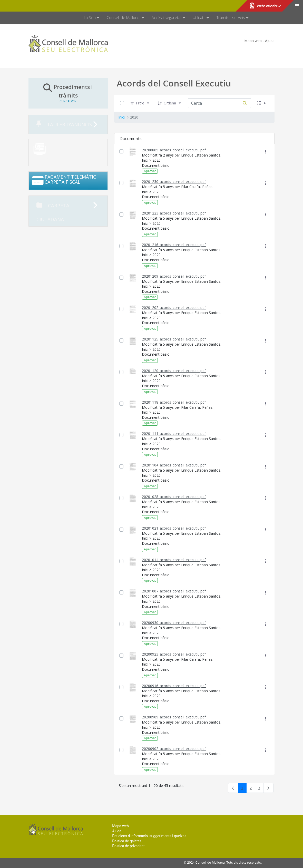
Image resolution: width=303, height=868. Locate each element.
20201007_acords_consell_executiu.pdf (174, 591)
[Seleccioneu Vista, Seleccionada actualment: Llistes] (262, 103)
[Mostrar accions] (265, 152)
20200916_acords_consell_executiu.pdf (174, 686)
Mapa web (253, 41)
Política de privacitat (128, 846)
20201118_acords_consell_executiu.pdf (174, 402)
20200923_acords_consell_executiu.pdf (174, 654)
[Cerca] (245, 103)
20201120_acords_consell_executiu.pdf (174, 371)
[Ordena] (170, 103)
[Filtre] (140, 103)
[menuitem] (91, 18)
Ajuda (270, 41)
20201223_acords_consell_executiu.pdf (174, 213)
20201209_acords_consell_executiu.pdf (174, 276)
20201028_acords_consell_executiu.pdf (174, 497)
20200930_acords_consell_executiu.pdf (174, 623)
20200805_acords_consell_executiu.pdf (174, 150)
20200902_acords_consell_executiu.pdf (174, 749)
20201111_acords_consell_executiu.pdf (174, 433)
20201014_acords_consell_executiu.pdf (174, 560)
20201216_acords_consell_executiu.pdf (174, 245)
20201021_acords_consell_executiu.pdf (174, 528)
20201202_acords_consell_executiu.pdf (174, 308)
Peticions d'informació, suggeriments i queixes (149, 836)
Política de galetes (127, 841)
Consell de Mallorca (21, 6)
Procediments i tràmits (68, 93)
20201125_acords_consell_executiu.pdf (174, 339)
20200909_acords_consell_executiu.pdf (174, 717)
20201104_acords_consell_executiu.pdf (174, 465)
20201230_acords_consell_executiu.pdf (174, 182)
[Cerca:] (213, 103)
